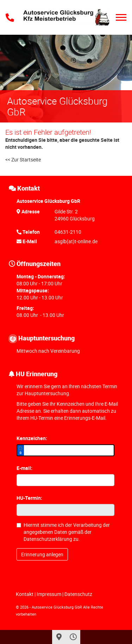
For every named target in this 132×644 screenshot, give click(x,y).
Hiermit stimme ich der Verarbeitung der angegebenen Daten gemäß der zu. (63, 532)
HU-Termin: (29, 498)
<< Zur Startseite (23, 160)
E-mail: (24, 468)
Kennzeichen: (32, 438)
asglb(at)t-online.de (76, 241)
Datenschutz (78, 594)
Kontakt (25, 594)
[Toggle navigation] (121, 17)
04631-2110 (68, 232)
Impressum (49, 594)
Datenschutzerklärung (48, 539)
